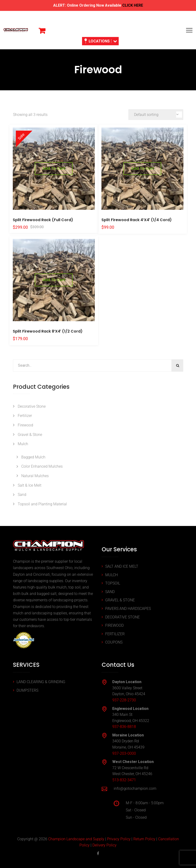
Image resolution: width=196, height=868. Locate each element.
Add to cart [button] (54, 168)
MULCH (111, 575)
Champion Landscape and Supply (76, 839)
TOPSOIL (113, 583)
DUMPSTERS (27, 690)
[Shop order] (156, 115)
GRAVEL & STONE (120, 600)
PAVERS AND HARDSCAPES (128, 609)
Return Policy (144, 839)
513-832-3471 (124, 780)
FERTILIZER (115, 634)
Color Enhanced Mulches (42, 466)
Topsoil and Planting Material (42, 504)
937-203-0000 (124, 753)
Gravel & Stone (30, 435)
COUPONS (114, 642)
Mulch (23, 444)
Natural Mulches (35, 476)
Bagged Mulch (33, 457)
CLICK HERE (133, 5)
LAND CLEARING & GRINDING (41, 682)
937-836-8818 (124, 727)
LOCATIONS (101, 41)
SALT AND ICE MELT (122, 566)
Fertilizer (25, 416)
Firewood (25, 425)
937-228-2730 (124, 700)
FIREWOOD (114, 625)
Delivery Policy (105, 845)
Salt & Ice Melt (30, 485)
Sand (22, 495)
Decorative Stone (32, 406)
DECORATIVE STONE (122, 617)
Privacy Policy (119, 839)
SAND (110, 592)
